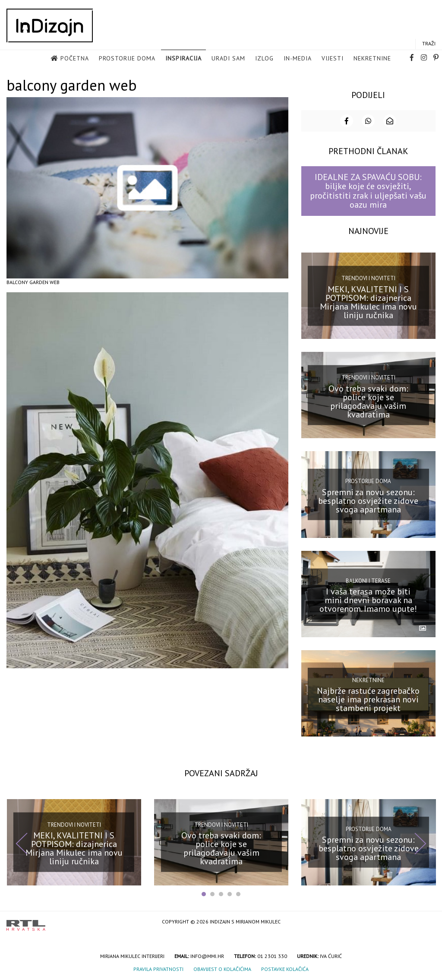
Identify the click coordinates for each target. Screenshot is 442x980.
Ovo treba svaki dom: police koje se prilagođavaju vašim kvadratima (368, 401)
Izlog (264, 59)
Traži (429, 44)
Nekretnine (372, 59)
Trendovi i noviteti (368, 277)
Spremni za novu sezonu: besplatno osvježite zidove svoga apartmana (368, 500)
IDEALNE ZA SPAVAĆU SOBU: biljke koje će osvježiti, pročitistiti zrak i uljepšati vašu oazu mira (368, 190)
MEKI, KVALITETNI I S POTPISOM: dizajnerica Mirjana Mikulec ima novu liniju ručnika (368, 301)
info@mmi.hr (207, 955)
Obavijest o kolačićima (222, 968)
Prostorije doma (127, 59)
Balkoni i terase (368, 580)
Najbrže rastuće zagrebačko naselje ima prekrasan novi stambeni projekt (368, 699)
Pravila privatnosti (158, 968)
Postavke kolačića (285, 968)
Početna (75, 59)
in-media (298, 59)
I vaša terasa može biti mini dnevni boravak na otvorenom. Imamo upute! (368, 599)
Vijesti (333, 59)
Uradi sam (228, 59)
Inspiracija (183, 59)
